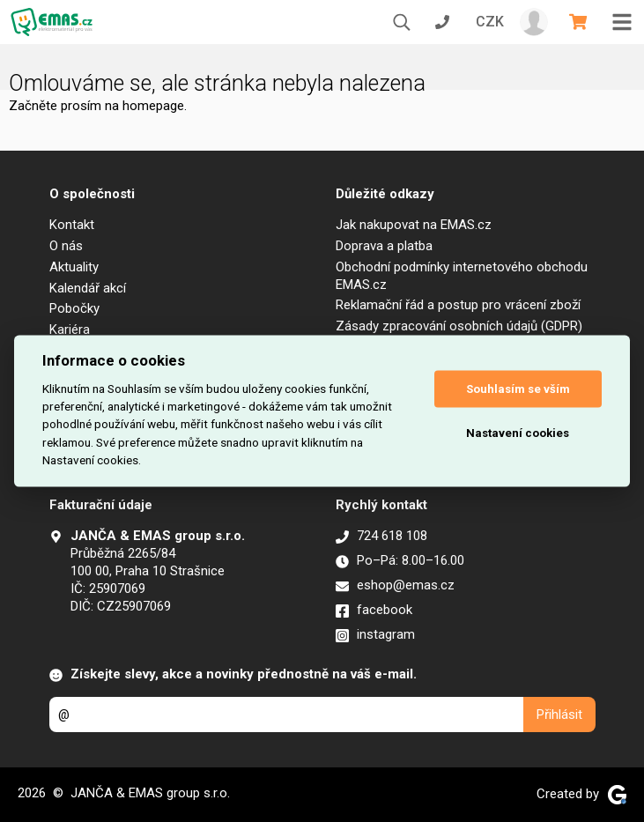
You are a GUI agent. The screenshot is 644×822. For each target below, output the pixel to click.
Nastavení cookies (518, 433)
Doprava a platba (384, 246)
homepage (153, 106)
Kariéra (70, 330)
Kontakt (72, 225)
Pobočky (74, 308)
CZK (490, 22)
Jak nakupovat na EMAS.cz (414, 225)
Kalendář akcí (88, 288)
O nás (66, 246)
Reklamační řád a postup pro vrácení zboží (458, 305)
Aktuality (74, 267)
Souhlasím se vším (518, 389)
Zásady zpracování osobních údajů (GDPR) (459, 326)
